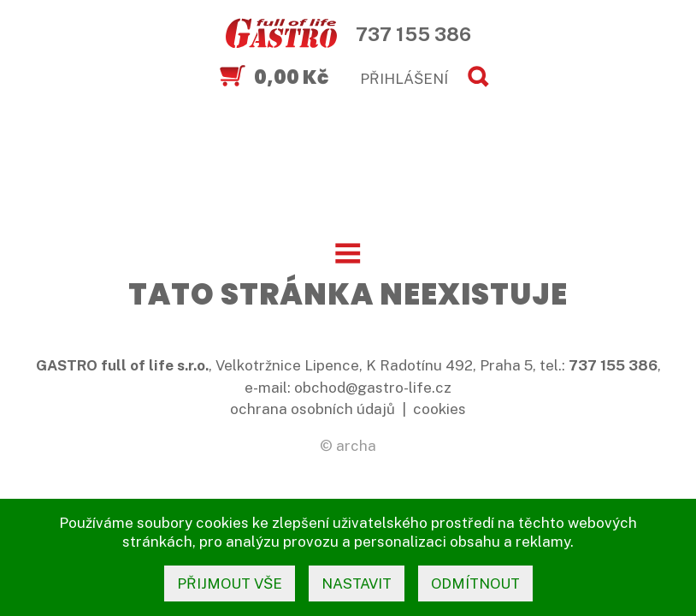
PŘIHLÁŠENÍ (404, 79)
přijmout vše (230, 583)
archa (356, 446)
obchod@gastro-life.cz (373, 388)
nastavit (357, 583)
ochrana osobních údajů (313, 409)
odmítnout (475, 583)
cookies (439, 409)
